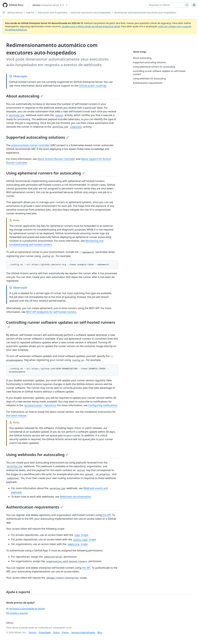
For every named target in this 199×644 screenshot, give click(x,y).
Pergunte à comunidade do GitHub (26, 609)
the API (107, 515)
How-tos (30, 13)
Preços (65, 632)
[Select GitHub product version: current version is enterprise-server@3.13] (50, 5)
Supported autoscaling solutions (37, 137)
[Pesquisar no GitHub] (166, 5)
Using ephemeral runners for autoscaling (45, 173)
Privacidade (45, 632)
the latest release (16, 416)
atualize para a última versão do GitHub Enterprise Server (91, 26)
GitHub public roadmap (93, 86)
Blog (100, 632)
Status (56, 632)
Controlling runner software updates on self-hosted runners (61, 324)
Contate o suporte (17, 613)
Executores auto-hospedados (53, 13)
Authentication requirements (35, 507)
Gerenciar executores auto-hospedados (91, 13)
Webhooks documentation (75, 497)
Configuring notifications (103, 405)
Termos (33, 632)
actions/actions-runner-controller (31, 145)
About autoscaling (25, 96)
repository (40, 405)
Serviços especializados (83, 632)
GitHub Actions (15, 13)
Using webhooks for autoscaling (37, 455)
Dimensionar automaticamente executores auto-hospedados (145, 13)
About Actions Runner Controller (56, 159)
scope (81, 535)
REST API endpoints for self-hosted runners (51, 312)
